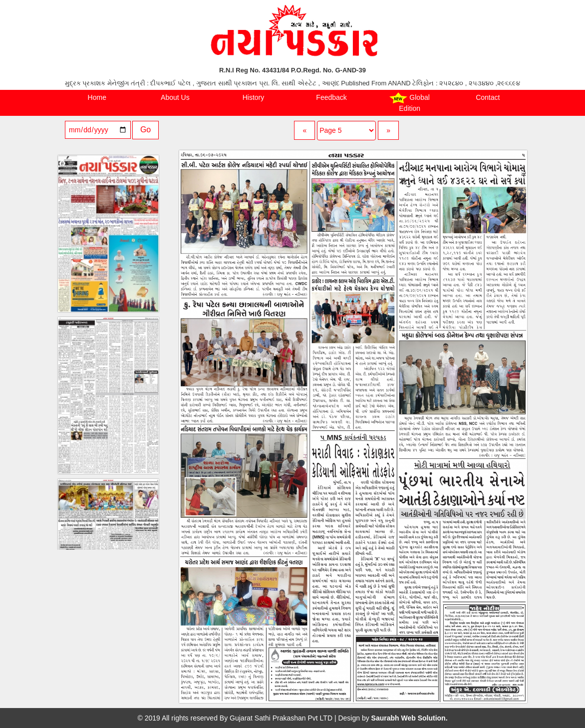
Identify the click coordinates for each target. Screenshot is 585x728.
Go (146, 130)
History (254, 97)
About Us (175, 97)
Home (97, 97)
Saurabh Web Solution (409, 718)
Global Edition (409, 102)
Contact (488, 97)
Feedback (331, 97)
